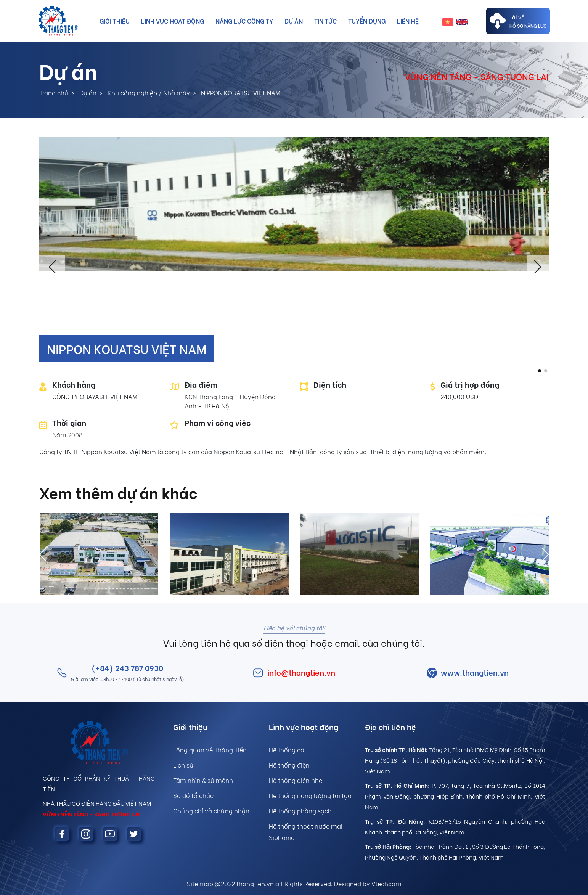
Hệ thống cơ (287, 750)
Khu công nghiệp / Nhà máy (149, 92)
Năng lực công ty (244, 21)
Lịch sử (183, 765)
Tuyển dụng (367, 21)
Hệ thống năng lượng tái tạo (310, 795)
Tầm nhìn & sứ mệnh (203, 780)
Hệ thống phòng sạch (300, 811)
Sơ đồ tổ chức (193, 795)
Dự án (294, 21)
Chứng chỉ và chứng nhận (211, 811)
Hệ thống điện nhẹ (296, 780)
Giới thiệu (115, 21)
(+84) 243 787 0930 (127, 668)
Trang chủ (54, 92)
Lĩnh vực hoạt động (173, 21)
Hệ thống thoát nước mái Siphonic (306, 832)
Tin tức (325, 21)
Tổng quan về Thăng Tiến (210, 750)
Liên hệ (408, 21)
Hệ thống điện (289, 765)
